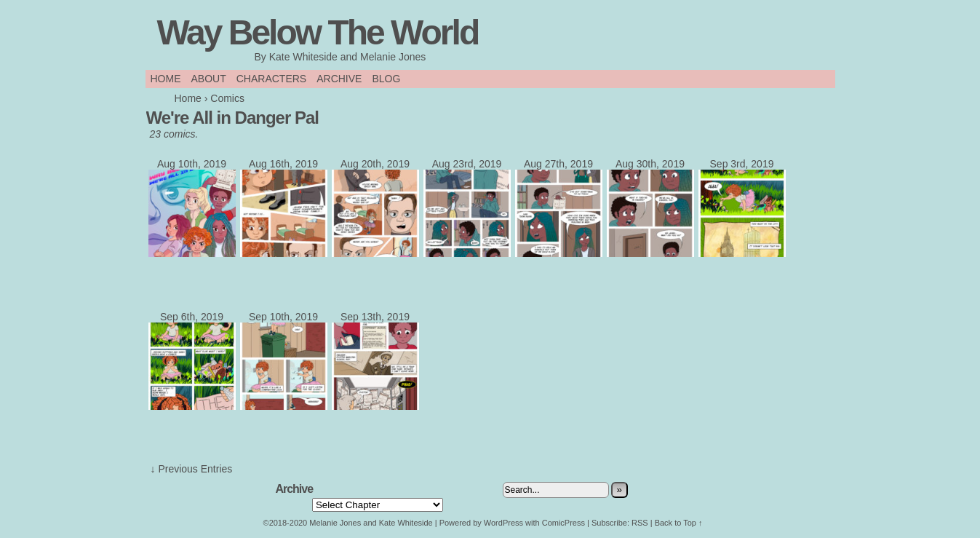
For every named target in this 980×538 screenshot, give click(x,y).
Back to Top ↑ (679, 523)
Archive (339, 79)
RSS (640, 523)
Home (166, 79)
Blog (386, 79)
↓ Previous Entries (192, 469)
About (209, 79)
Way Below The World (318, 32)
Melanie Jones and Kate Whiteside (371, 523)
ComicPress (563, 523)
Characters (271, 79)
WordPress (503, 523)
